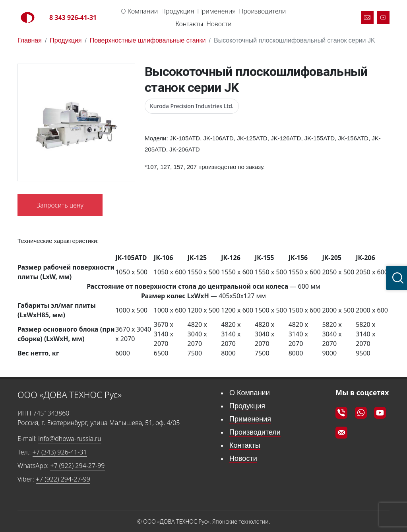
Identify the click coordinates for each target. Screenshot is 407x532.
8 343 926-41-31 (73, 17)
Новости (219, 24)
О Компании (140, 11)
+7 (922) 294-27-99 (77, 466)
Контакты (189, 24)
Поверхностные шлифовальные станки (148, 40)
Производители (262, 11)
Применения (216, 11)
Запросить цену (60, 205)
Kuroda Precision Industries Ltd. (192, 106)
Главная (30, 40)
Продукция (177, 11)
